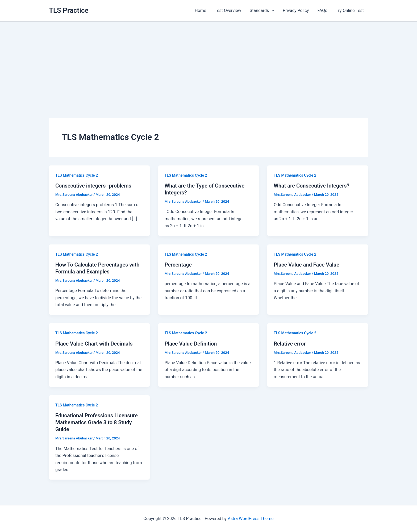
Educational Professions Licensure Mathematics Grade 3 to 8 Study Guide (97, 422)
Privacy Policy (296, 11)
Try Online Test (350, 11)
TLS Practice (69, 10)
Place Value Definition (191, 344)
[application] (272, 11)
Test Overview (228, 11)
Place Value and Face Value (306, 265)
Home (200, 11)
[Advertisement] (208, 61)
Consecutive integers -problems (93, 186)
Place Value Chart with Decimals (94, 344)
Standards (262, 11)
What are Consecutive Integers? (311, 186)
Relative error (290, 344)
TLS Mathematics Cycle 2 (77, 175)
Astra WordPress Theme (251, 519)
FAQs (322, 11)
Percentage (178, 265)
